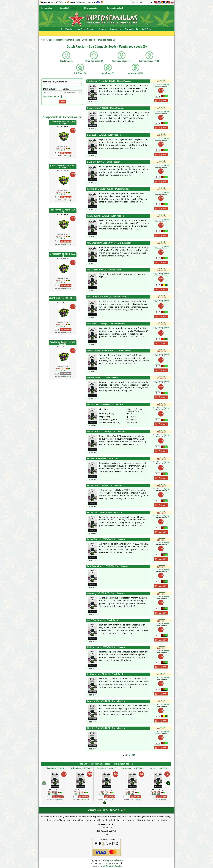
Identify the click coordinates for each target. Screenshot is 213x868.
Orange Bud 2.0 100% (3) (132, 768)
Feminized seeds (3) (106, 40)
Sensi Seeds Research (85, 29)
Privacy (113, 810)
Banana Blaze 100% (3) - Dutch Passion (105, 108)
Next (133, 755)
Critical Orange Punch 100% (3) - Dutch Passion (109, 351)
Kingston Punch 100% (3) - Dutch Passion (106, 728)
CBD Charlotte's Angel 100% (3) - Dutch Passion (109, 243)
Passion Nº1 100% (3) (106, 768)
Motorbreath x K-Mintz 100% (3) (63, 255)
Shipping (68, 156)
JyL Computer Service (112, 866)
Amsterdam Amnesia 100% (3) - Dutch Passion (109, 81)
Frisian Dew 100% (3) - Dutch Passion (104, 485)
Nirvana (103, 29)
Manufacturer (50, 89)
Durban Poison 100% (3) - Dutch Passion (106, 431)
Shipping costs (95, 810)
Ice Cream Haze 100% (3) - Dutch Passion (106, 674)
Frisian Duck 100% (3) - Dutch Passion (105, 512)
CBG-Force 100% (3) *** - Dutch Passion (106, 324)
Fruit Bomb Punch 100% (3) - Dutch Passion (107, 566)
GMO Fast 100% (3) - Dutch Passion (104, 620)
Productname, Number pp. (55, 82)
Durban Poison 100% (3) (81, 768)
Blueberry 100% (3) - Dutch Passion (104, 162)
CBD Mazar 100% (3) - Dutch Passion (104, 270)
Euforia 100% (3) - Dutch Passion (102, 458)
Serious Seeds (131, 29)
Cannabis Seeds (67, 8)
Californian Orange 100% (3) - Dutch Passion (108, 189)
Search (62, 102)
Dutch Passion (88, 40)
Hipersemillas (46, 8)
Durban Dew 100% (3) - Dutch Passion (105, 405)
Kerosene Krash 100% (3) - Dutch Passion (106, 701)
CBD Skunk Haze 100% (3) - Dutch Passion (107, 297)
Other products (90, 8)
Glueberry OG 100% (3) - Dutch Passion (105, 593)
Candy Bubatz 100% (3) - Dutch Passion (105, 216)
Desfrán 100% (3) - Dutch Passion (103, 378)
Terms (106, 810)
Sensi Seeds (66, 29)
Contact (122, 810)
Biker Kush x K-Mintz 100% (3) (63, 298)
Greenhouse (116, 29)
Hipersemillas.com (115, 860)
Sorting (66, 89)
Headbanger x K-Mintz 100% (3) (63, 211)
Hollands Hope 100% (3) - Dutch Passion (106, 647)
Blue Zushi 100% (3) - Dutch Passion (104, 135)
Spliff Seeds (147, 29)
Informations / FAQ (115, 8)
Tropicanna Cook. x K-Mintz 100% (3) (63, 343)
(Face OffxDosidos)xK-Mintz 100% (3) (63, 167)
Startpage (59, 40)
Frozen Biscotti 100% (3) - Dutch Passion (106, 539)
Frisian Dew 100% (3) (55, 768)
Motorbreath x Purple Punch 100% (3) (63, 123)
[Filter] (62, 85)
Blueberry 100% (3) (158, 768)
